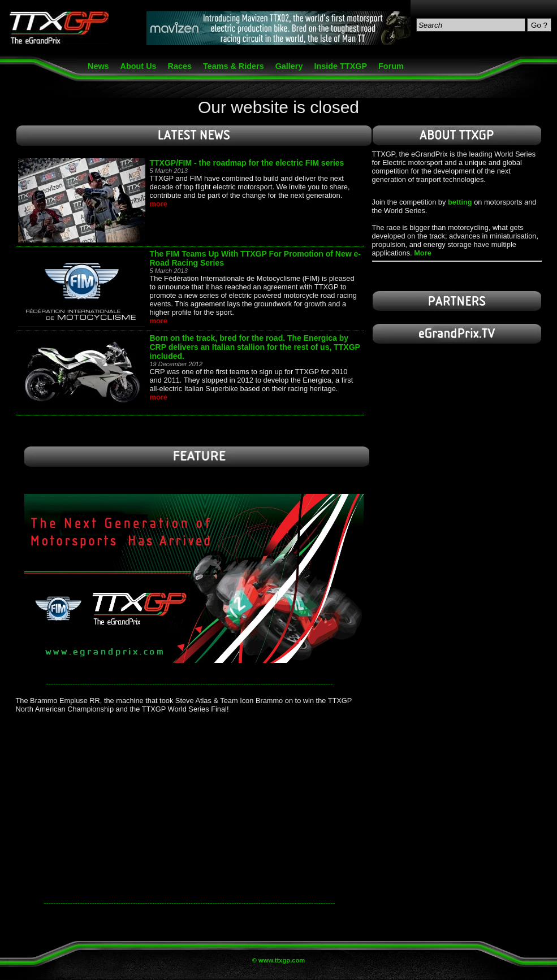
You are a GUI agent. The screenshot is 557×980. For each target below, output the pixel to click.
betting (460, 202)
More (423, 253)
